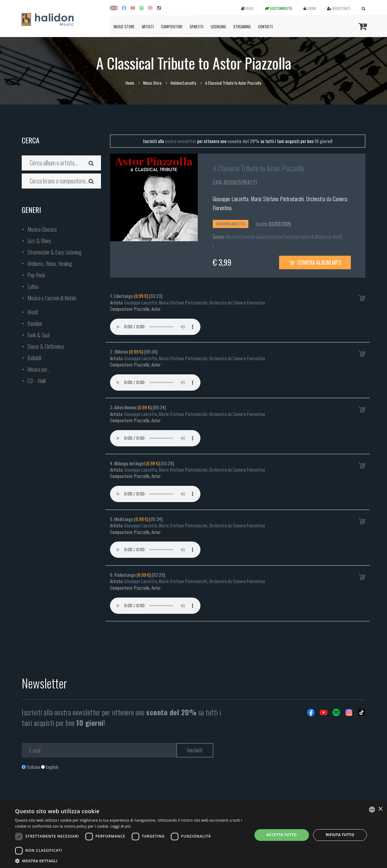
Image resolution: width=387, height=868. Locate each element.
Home (130, 83)
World (33, 312)
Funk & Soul (38, 335)
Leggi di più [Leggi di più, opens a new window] (120, 826)
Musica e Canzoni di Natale (52, 298)
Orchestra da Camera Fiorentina (237, 302)
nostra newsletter (181, 141)
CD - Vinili (37, 381)
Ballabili (34, 358)
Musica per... (39, 369)
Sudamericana (268, 237)
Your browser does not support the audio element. (155, 327)
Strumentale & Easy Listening (55, 252)
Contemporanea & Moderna (306, 237)
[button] (130, 861)
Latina (33, 286)
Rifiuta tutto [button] (340, 835)
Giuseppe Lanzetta (231, 199)
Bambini (35, 323)
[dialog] (193, 835)
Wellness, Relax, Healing (50, 264)
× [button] (380, 809)
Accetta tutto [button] (282, 835)
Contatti (265, 27)
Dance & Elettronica (46, 346)
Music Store (124, 27)
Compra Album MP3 (315, 262)
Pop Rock (36, 275)
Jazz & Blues (39, 241)
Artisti (148, 27)
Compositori (172, 27)
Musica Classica (42, 229)
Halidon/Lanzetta (183, 83)
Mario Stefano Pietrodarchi (277, 199)
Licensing (218, 27)
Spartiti (197, 27)
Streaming (242, 27)
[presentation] (68, 795)
